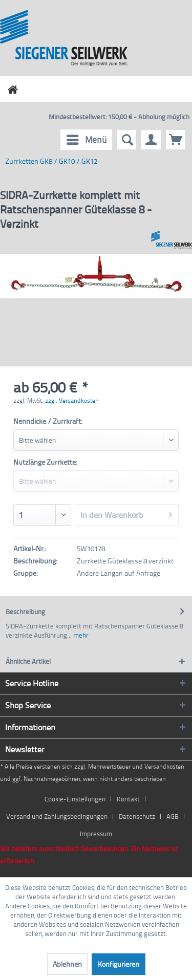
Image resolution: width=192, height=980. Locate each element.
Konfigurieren (119, 964)
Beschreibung (25, 612)
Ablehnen (67, 964)
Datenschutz (137, 816)
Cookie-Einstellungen (75, 799)
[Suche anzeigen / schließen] (126, 140)
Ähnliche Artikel (28, 661)
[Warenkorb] (176, 140)
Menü (87, 138)
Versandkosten (164, 766)
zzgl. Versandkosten (72, 400)
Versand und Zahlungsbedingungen (57, 816)
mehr (80, 635)
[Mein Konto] (151, 140)
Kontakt (128, 799)
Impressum (96, 834)
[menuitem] (86, 140)
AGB (173, 816)
